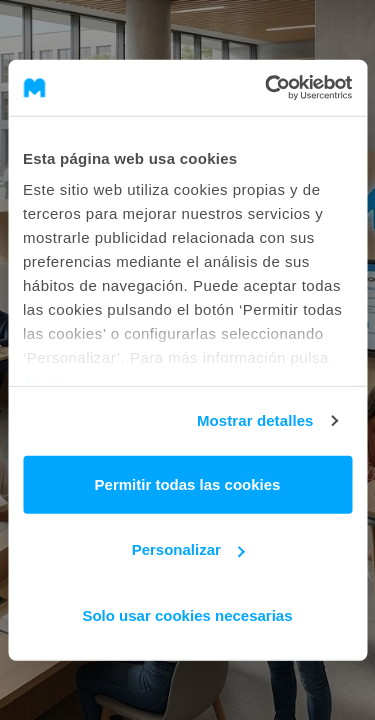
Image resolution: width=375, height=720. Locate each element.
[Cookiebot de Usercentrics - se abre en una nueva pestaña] (267, 88)
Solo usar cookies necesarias (187, 614)
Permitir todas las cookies (188, 483)
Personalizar (188, 549)
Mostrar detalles (255, 420)
